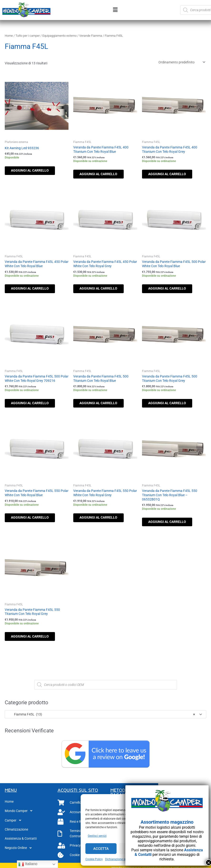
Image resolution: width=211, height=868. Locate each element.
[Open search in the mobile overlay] (106, 689)
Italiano (28, 864)
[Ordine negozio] (181, 62)
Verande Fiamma (91, 36)
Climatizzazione (16, 833)
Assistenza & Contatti (21, 842)
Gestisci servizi (97, 836)
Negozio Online (20, 852)
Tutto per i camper (28, 36)
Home (9, 36)
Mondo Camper (20, 815)
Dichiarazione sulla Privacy (123, 859)
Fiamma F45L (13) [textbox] (101, 718)
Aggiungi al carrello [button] (33, 171)
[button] (115, 10)
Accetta (101, 849)
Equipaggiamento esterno (59, 36)
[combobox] (105, 718)
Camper (14, 824)
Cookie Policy (94, 859)
